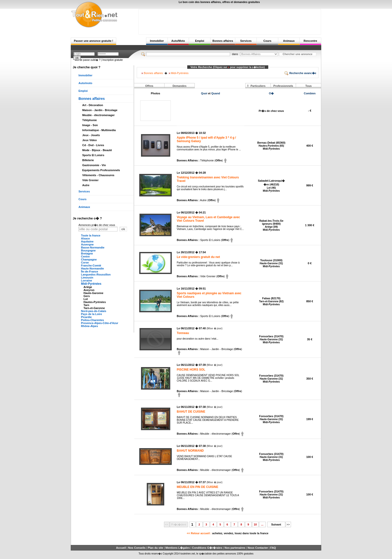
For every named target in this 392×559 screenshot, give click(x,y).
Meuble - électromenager (98, 115)
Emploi (200, 41)
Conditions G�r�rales (207, 548)
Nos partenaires (235, 548)
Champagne (89, 259)
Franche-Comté (91, 265)
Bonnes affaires (223, 41)
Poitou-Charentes (92, 320)
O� (271, 93)
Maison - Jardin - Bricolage (100, 110)
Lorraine (86, 281)
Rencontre (310, 41)
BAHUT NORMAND (190, 451)
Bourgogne (88, 250)
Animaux (289, 41)
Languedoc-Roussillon (96, 274)
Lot (86, 299)
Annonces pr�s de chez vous (97, 225)
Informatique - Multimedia (99, 130)
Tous (308, 86)
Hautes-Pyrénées (95, 302)
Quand (216, 93)
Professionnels (283, 86)
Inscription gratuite (112, 60)
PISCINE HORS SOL (191, 370)
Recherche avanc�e (300, 73)
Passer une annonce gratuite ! (93, 41)
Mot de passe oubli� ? (87, 60)
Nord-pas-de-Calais (94, 311)
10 (255, 524)
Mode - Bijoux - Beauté (97, 150)
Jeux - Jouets (91, 135)
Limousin (87, 277)
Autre (86, 185)
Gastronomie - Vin (94, 165)
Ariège (88, 287)
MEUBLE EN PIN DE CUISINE (197, 487)
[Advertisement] (230, 21)
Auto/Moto (178, 41)
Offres (149, 86)
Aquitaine (87, 241)
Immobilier (157, 41)
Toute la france (91, 235)
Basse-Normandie (93, 247)
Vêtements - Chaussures (98, 175)
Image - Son (90, 125)
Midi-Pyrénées (91, 284)
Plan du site (155, 548)
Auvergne (87, 244)
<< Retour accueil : (227, 533)
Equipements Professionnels (101, 170)
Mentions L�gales (178, 548)
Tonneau (183, 333)
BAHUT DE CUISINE (191, 412)
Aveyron (89, 290)
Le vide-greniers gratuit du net (198, 257)
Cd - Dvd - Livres (93, 145)
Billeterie (88, 160)
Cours (267, 41)
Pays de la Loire (91, 314)
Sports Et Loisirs (93, 155)
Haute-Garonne (93, 293)
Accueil (121, 548)
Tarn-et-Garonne (94, 308)
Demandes (179, 86)
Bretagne (87, 253)
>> (288, 524)
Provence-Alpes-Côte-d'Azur (100, 323)
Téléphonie (89, 120)
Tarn (86, 305)
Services (246, 41)
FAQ (273, 548)
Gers (87, 296)
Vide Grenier (90, 180)
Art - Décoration (93, 105)
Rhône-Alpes (89, 326)
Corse (85, 262)
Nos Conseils (137, 548)
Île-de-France (89, 271)
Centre (85, 256)
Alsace (85, 238)
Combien (310, 93)
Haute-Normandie (92, 268)
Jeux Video (89, 140)
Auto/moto (85, 83)
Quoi (204, 93)
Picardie (86, 317)
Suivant (276, 524)
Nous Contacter (258, 548)
